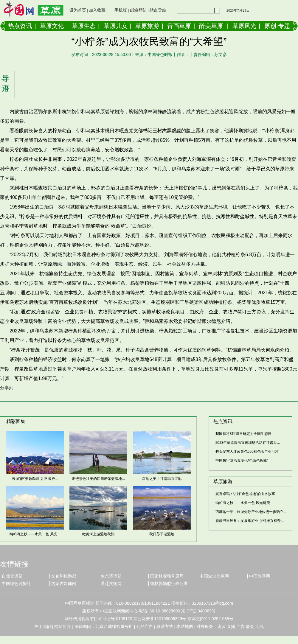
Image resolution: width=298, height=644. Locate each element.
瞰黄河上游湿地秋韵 (98, 534)
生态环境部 (111, 576)
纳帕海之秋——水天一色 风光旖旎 (243, 503)
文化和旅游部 (64, 576)
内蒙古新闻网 (64, 584)
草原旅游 (147, 26)
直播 (231, 626)
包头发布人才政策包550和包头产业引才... (249, 452)
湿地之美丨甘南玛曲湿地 (162, 479)
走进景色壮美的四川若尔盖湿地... (98, 479)
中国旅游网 (260, 576)
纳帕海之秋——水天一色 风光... (35, 534)
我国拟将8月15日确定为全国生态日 (243, 434)
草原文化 (52, 26)
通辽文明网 (111, 584)
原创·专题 (277, 26)
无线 (260, 626)
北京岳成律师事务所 (114, 626)
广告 (240, 626)
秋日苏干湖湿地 (162, 534)
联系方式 (165, 626)
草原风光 (244, 26)
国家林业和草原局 (167, 576)
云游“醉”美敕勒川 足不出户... (35, 479)
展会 (250, 626)
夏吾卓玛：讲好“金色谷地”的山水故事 (245, 494)
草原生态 (84, 26)
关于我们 (43, 626)
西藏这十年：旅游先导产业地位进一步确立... (251, 512)
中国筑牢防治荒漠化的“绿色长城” (242, 461)
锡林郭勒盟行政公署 (169, 584)
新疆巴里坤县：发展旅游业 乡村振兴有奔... (250, 521)
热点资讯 (20, 26)
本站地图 (185, 626)
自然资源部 (12, 576)
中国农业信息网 (214, 576)
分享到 (7, 388)
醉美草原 (211, 26)
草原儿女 (116, 26)
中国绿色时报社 (16, 584)
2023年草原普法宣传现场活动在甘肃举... (248, 443)
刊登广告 (145, 626)
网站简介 (63, 626)
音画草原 (179, 26)
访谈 (221, 626)
